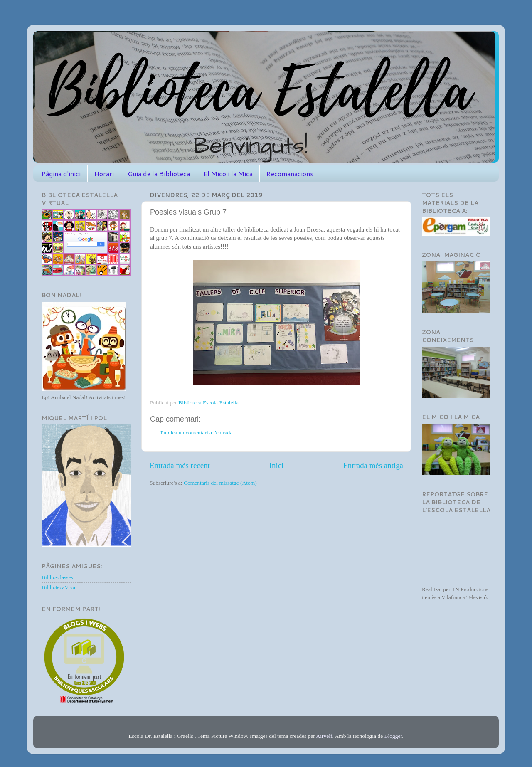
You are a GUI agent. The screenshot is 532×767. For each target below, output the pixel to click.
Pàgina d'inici (61, 174)
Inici (277, 465)
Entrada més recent (180, 465)
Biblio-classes (57, 577)
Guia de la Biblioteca (159, 174)
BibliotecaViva (58, 587)
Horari (104, 174)
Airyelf (324, 736)
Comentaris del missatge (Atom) (220, 483)
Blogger (393, 736)
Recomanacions (290, 174)
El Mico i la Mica (228, 174)
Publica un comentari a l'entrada (196, 433)
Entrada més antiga (373, 465)
